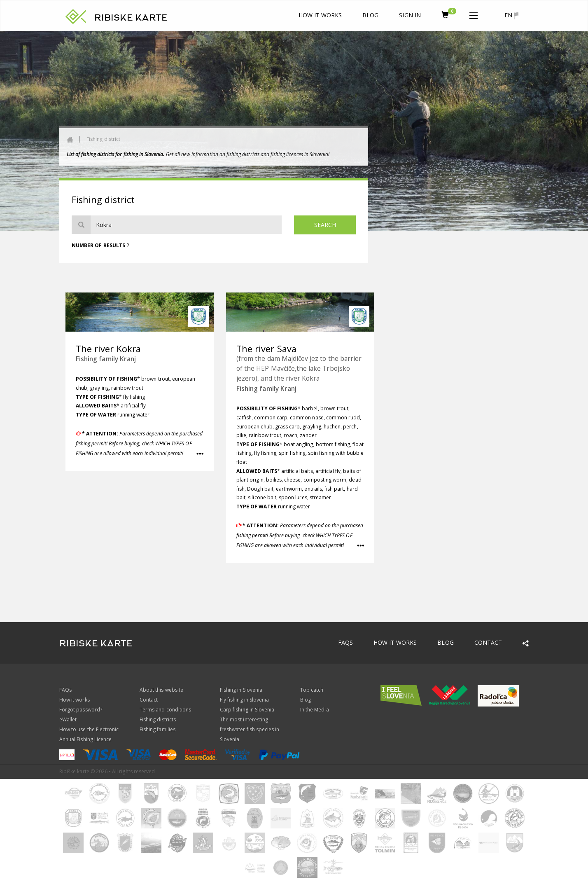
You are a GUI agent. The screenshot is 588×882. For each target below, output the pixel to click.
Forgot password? (81, 710)
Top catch (312, 690)
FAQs (345, 642)
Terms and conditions (165, 710)
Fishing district (103, 139)
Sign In (410, 15)
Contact (488, 642)
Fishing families (157, 729)
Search (325, 225)
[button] (474, 14)
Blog (370, 15)
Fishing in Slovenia (241, 690)
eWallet (68, 719)
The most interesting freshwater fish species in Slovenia (250, 729)
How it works (320, 15)
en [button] (511, 15)
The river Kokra (108, 349)
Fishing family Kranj (106, 359)
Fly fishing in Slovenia (244, 700)
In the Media (315, 710)
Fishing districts (158, 719)
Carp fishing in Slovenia (247, 710)
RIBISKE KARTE (131, 18)
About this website (161, 690)
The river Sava (266, 349)
